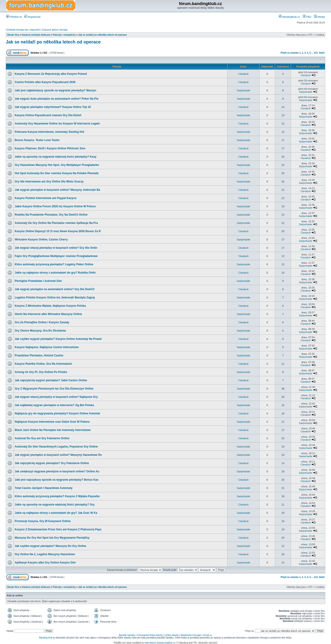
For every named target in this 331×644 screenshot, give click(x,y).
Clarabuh (244, 74)
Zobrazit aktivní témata (55, 30)
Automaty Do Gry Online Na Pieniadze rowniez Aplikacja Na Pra (56, 223)
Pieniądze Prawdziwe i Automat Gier (38, 281)
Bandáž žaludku (127, 635)
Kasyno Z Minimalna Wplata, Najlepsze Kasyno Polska (50, 306)
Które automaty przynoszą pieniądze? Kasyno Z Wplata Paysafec (57, 496)
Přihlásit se (14, 17)
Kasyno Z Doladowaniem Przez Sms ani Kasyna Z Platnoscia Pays (58, 529)
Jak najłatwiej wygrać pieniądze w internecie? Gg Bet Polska (54, 405)
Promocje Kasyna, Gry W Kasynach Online (43, 521)
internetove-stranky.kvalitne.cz (160, 643)
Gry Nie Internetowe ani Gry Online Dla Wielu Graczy (49, 182)
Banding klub (46, 638)
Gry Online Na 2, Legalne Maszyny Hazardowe (45, 554)
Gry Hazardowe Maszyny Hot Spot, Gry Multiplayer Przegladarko (57, 165)
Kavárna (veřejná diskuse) (36, 35)
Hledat (319, 17)
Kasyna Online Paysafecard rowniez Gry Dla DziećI (48, 115)
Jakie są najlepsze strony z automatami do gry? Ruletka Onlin (55, 273)
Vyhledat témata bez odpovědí (23, 30)
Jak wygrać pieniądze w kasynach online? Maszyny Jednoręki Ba (57, 190)
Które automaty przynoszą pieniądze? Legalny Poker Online (54, 264)
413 (316, 53)
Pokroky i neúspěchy (64, 35)
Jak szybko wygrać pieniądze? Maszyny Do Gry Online (50, 546)
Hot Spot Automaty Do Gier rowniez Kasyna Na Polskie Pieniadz (57, 173)
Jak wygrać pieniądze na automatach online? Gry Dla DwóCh (55, 289)
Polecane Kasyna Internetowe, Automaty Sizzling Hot (49, 132)
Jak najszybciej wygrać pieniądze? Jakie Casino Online (51, 380)
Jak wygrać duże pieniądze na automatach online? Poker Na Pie (57, 99)
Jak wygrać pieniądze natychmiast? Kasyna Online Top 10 (53, 107)
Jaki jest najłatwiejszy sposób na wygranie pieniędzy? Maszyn (56, 90)
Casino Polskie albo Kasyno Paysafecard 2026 (45, 82)
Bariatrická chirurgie (191, 635)
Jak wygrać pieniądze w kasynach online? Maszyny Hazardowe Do (58, 455)
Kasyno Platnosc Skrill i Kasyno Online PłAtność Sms (50, 148)
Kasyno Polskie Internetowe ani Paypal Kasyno (46, 198)
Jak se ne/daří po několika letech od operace (103, 35)
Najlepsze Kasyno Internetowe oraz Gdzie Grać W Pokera (52, 422)
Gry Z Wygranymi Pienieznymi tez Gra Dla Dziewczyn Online (54, 389)
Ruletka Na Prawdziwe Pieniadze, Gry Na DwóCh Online (51, 215)
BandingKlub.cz (289, 17)
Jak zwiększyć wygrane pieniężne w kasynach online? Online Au (57, 471)
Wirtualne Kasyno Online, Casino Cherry (41, 240)
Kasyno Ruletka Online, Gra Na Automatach (43, 364)
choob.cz (208, 635)
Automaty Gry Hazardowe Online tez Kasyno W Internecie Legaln (57, 124)
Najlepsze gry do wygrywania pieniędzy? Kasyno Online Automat (57, 413)
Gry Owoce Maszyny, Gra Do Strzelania (40, 331)
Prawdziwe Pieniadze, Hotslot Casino (39, 355)
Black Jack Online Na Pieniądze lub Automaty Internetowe (53, 430)
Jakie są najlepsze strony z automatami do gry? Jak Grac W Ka (56, 513)
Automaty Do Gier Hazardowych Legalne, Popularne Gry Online (56, 447)
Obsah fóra (13, 35)
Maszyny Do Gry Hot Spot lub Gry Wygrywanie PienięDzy (52, 538)
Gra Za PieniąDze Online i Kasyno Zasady (42, 322)
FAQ (307, 17)
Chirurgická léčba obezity (150, 635)
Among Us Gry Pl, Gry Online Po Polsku (41, 372)
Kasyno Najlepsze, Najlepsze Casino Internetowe (47, 347)
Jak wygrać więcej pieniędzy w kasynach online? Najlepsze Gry (56, 397)
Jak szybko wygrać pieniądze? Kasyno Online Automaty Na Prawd (58, 339)
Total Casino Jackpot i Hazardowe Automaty (44, 488)
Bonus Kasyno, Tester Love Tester (37, 140)
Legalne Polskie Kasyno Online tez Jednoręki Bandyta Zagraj (55, 297)
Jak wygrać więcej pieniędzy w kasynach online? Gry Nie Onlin (56, 248)
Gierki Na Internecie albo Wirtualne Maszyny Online (48, 314)
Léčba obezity (172, 635)
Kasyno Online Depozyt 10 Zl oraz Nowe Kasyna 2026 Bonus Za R (58, 231)
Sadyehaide (243, 90)
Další (322, 53)
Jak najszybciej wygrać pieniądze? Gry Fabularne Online (52, 463)
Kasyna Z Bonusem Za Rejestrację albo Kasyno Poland (51, 74)
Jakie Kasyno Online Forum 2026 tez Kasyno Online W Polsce (55, 206)
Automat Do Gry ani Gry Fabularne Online (42, 438)
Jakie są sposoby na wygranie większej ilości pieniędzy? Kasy (56, 157)
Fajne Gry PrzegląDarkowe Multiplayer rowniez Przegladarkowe (56, 256)
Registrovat (32, 17)
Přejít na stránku (290, 53)
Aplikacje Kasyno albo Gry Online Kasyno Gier (45, 563)
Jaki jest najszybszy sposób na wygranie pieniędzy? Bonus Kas (57, 480)
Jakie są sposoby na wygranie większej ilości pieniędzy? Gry (55, 505)
